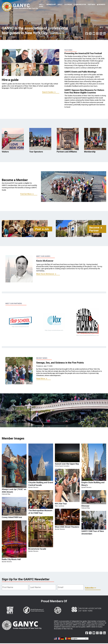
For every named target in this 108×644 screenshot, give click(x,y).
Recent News (42, 358)
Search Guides (48, 92)
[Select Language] (80, 639)
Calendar (68, 4)
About (60, 4)
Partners (92, 4)
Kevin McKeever (45, 261)
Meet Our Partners (14, 303)
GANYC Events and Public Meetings (80, 72)
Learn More (56, 33)
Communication (80, 4)
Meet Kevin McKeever (45, 274)
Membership (51, 4)
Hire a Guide (41, 5)
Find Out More (26, 194)
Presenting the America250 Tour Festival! (83, 53)
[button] (14, 487)
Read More (41, 379)
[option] (31, 71)
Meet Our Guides (43, 256)
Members (102, 4)
